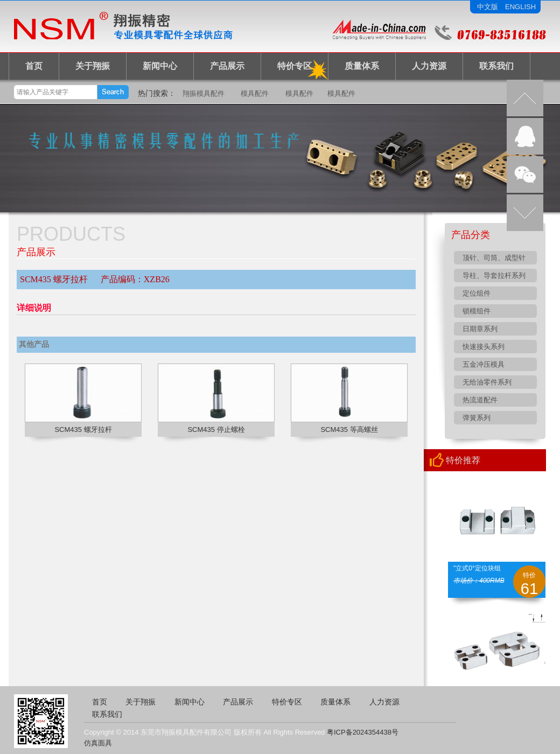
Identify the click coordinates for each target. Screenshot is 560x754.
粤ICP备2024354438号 (363, 732)
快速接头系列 (484, 347)
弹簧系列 (477, 418)
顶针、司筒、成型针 (494, 258)
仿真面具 (98, 743)
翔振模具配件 (204, 93)
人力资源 (429, 66)
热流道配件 (480, 400)
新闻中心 (160, 66)
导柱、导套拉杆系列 (494, 275)
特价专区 (295, 66)
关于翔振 (93, 66)
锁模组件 (477, 311)
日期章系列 (480, 329)
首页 (34, 66)
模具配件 (255, 93)
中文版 (488, 7)
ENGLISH (520, 7)
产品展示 (227, 66)
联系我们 (496, 66)
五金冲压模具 (484, 364)
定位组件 (477, 293)
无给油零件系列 (487, 382)
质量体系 (362, 66)
